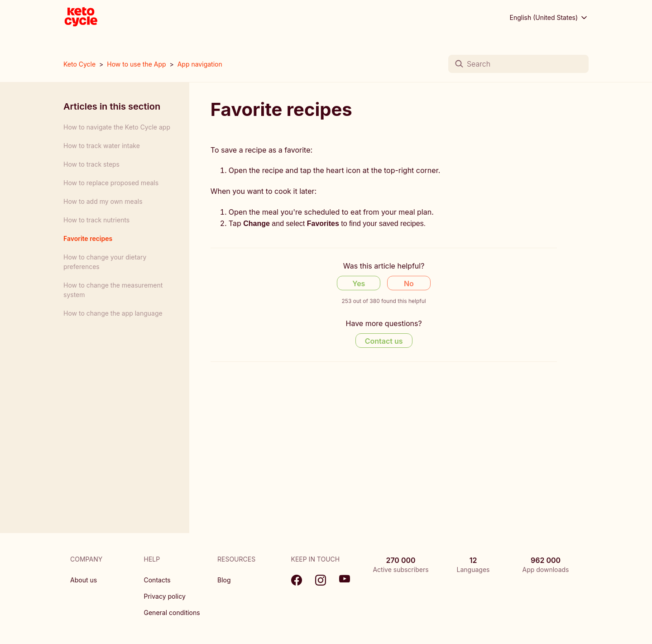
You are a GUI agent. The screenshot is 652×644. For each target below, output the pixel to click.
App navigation (200, 64)
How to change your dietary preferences (105, 262)
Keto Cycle (79, 64)
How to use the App (136, 64)
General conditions (172, 613)
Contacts (157, 580)
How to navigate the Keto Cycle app (117, 127)
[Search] (518, 64)
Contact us (384, 341)
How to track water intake (102, 146)
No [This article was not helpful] (409, 284)
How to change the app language (113, 313)
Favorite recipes (88, 238)
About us (84, 580)
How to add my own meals (103, 201)
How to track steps (91, 164)
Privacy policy (165, 596)
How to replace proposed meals (111, 183)
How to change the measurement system (113, 290)
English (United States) (549, 18)
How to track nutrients (96, 220)
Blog (224, 580)
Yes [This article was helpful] (359, 284)
